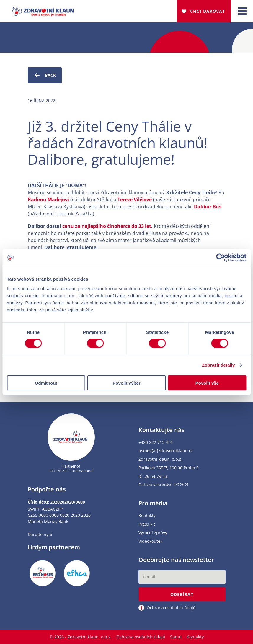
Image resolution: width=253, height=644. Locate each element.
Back (45, 75)
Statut (176, 637)
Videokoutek (150, 541)
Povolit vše (207, 383)
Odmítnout (46, 383)
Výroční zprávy (153, 533)
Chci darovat (208, 11)
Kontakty (147, 516)
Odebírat (182, 594)
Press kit (147, 524)
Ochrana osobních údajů (141, 637)
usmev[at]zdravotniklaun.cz (166, 451)
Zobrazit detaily (218, 365)
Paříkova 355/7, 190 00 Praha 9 (169, 468)
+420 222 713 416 (156, 443)
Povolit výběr (126, 383)
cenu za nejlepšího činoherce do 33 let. (107, 226)
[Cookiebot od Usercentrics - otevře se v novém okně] (220, 258)
